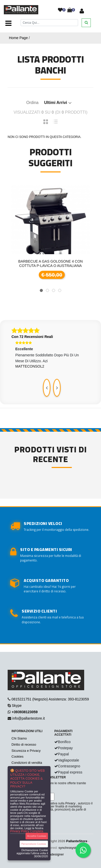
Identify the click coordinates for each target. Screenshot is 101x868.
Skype (17, 706)
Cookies (17, 756)
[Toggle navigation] (8, 24)
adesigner (56, 854)
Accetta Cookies (37, 836)
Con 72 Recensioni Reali (32, 337)
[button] (41, 290)
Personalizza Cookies (34, 844)
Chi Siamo (19, 738)
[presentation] (47, 388)
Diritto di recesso (24, 744)
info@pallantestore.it (29, 718)
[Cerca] (49, 23)
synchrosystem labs (73, 848)
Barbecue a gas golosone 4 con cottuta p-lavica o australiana (51, 263)
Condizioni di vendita (27, 763)
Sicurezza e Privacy (26, 751)
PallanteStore (77, 841)
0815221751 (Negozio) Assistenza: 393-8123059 (50, 699)
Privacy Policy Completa (27, 831)
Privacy (70, 803)
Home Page (18, 38)
